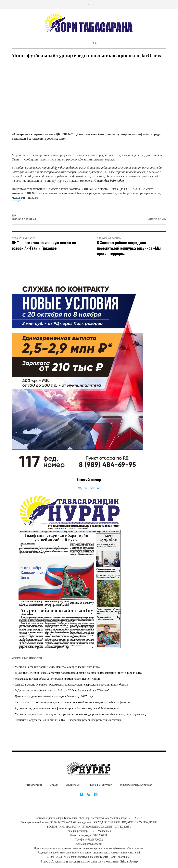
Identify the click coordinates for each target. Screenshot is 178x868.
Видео (54, 785)
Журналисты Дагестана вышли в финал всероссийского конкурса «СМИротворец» (67, 708)
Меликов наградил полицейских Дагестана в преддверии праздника (57, 667)
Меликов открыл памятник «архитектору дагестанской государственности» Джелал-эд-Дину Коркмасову (81, 714)
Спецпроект (73, 785)
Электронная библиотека (136, 785)
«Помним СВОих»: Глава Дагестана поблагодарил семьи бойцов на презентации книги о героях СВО (78, 673)
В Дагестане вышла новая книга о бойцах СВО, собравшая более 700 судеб (62, 690)
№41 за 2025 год (89, 488)
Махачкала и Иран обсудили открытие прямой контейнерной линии (57, 679)
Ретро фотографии (101, 785)
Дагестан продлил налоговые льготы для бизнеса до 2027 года (54, 696)
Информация (34, 785)
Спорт (16, 201)
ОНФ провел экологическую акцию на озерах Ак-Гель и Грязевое (44, 245)
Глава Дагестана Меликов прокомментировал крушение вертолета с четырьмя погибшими (71, 685)
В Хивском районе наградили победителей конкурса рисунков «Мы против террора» (129, 248)
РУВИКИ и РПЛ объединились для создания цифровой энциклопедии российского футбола (72, 702)
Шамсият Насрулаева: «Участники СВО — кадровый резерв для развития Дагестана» (69, 720)
